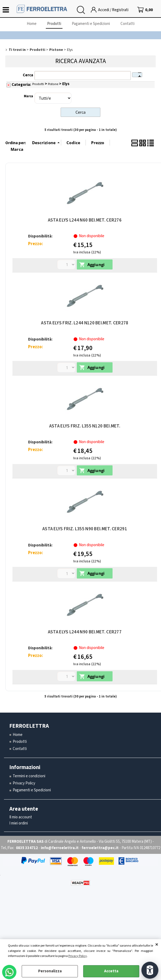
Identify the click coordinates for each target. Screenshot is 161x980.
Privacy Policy (78, 956)
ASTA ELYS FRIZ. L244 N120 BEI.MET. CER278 (85, 323)
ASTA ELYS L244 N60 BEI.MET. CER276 (85, 220)
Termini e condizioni (29, 776)
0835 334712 (27, 848)
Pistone (53, 84)
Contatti (128, 24)
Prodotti (54, 24)
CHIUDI (157, 944)
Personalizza (50, 971)
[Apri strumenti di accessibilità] (150, 970)
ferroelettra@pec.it (100, 848)
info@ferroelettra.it (60, 848)
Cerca (28, 75)
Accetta (111, 971)
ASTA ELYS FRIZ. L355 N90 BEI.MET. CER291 (85, 529)
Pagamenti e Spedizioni (91, 24)
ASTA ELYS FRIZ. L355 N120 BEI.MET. (85, 426)
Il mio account (21, 817)
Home (32, 24)
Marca (28, 96)
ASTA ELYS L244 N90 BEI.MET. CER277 (85, 632)
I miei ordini (19, 823)
